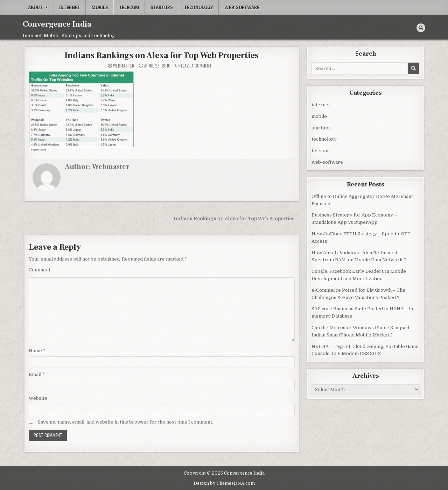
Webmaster (124, 65)
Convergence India (57, 24)
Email (37, 374)
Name (37, 350)
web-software (242, 7)
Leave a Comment (196, 65)
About (35, 7)
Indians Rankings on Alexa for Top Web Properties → (237, 218)
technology (199, 7)
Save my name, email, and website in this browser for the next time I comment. (125, 422)
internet (70, 7)
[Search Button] (421, 28)
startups (162, 7)
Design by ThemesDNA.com (224, 483)
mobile (100, 7)
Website (38, 398)
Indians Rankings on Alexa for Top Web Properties (162, 55)
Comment (40, 269)
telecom (129, 7)
